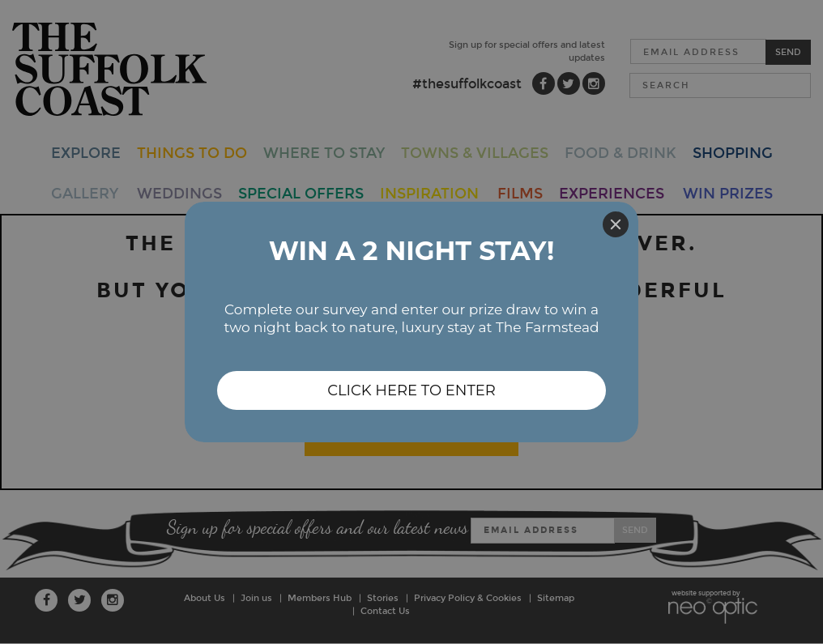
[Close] (616, 224)
